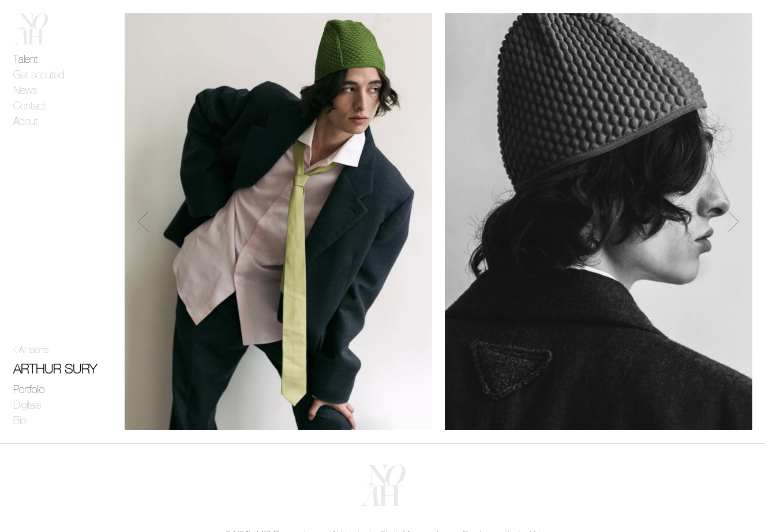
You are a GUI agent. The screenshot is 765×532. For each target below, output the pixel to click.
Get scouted (39, 76)
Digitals (27, 406)
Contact (29, 107)
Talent (25, 60)
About (25, 122)
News (25, 91)
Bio (20, 421)
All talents (34, 350)
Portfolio (29, 390)
